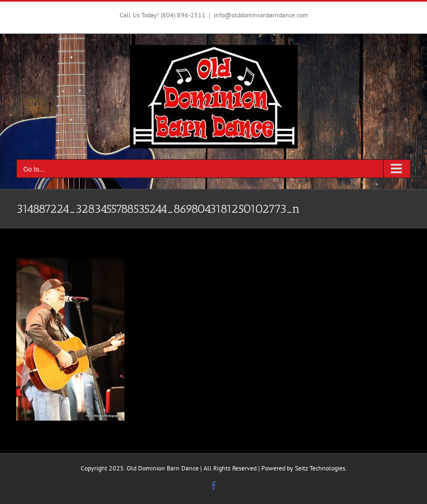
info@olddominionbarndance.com (261, 15)
